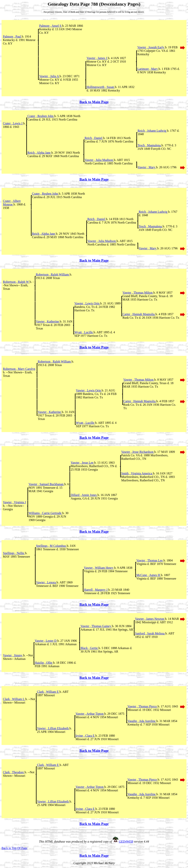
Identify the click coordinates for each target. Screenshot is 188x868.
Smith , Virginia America (137, 473)
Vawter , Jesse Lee (82, 463)
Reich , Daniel (94, 138)
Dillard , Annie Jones (84, 495)
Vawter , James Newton (150, 619)
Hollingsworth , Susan (101, 87)
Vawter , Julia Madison (99, 160)
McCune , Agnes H (149, 575)
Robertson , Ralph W (16, 282)
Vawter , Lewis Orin (87, 303)
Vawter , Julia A (49, 76)
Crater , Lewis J (13, 123)
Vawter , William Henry (99, 568)
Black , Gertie (89, 648)
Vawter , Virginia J (14, 502)
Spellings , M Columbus (51, 546)
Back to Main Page (94, 102)
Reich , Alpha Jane (39, 153)
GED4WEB (126, 842)
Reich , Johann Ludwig (152, 131)
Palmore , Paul (12, 36)
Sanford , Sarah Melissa (150, 633)
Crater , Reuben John (41, 116)
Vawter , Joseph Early (151, 47)
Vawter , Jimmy (13, 655)
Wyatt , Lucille (84, 332)
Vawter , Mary (147, 167)
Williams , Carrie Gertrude (45, 513)
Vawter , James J (97, 58)
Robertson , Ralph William (53, 274)
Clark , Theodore (14, 772)
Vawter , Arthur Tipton (90, 714)
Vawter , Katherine (48, 321)
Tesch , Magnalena (149, 145)
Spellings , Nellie (14, 553)
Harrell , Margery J (96, 590)
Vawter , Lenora (46, 582)
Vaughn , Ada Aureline (142, 721)
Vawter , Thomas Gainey (96, 626)
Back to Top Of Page (14, 848)
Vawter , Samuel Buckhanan (46, 484)
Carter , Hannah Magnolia (139, 314)
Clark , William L (14, 699)
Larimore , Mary (148, 69)
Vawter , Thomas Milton (138, 293)
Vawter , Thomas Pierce (143, 706)
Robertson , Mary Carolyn (19, 369)
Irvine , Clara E (86, 736)
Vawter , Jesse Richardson (138, 452)
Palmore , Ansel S (51, 26)
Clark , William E (48, 692)
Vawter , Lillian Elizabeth (53, 728)
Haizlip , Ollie (44, 663)
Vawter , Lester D (46, 641)
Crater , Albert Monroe (12, 203)
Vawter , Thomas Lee (150, 560)
